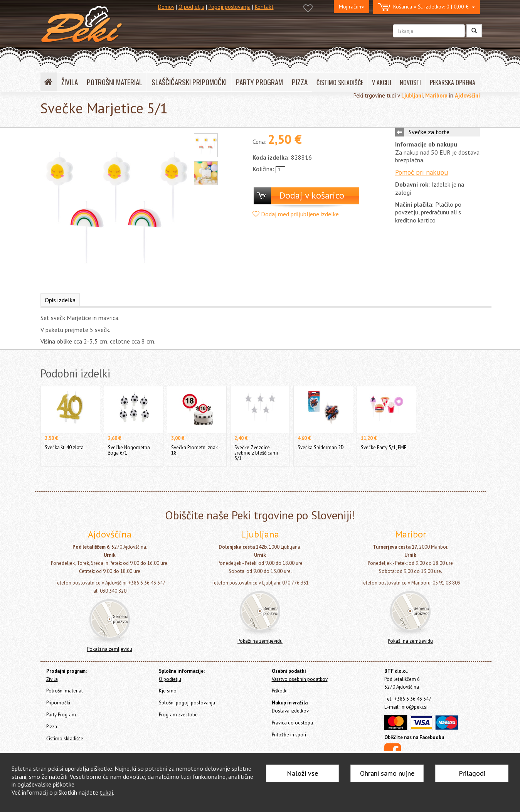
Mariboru (436, 95)
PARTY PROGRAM (259, 82)
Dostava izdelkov (290, 711)
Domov (166, 7)
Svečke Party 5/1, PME (384, 447)
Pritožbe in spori (289, 735)
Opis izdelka (60, 300)
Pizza (52, 727)
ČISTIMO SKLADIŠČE (340, 83)
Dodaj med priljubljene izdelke (296, 214)
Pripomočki (58, 703)
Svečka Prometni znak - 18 (196, 450)
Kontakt (264, 7)
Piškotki (280, 691)
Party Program (61, 715)
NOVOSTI (410, 83)
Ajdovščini (467, 95)
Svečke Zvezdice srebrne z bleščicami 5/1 (256, 453)
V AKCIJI (382, 83)
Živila (52, 679)
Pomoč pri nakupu (422, 172)
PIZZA (300, 82)
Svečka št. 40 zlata (64, 447)
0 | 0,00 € (427, 7)
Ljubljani (412, 95)
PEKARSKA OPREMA (453, 83)
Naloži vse (302, 773)
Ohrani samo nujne (387, 773)
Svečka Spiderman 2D (321, 447)
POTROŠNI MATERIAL (114, 82)
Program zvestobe (178, 715)
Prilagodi (472, 773)
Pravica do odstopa (292, 723)
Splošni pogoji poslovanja (187, 703)
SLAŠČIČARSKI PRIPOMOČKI (189, 82)
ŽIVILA (70, 82)
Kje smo (168, 691)
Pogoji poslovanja (230, 7)
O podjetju (191, 7)
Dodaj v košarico (312, 195)
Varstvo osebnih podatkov (300, 679)
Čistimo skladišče (65, 739)
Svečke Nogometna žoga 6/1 (129, 450)
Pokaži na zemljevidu (110, 649)
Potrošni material (65, 691)
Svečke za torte (429, 132)
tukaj (106, 792)
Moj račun (352, 7)
